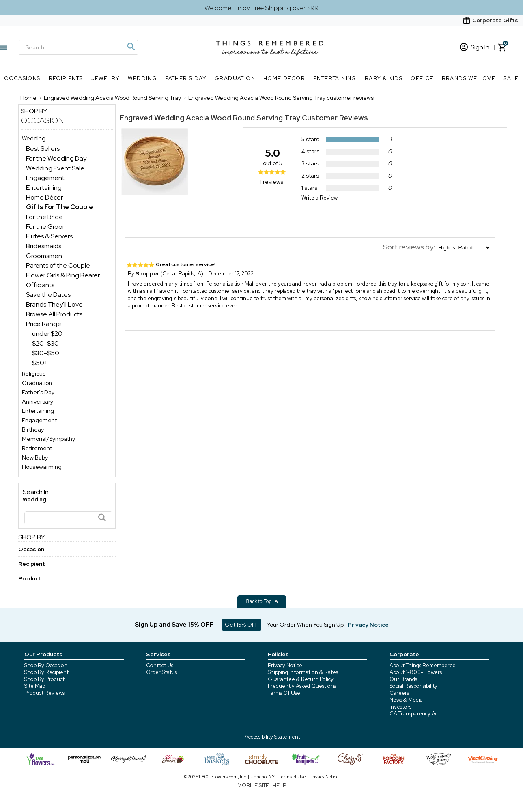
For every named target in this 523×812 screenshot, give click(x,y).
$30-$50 (46, 353)
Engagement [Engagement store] (39, 420)
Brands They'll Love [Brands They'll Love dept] (54, 304)
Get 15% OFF (242, 625)
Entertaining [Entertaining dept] (44, 188)
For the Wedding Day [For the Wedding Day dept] (56, 158)
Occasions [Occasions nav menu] (22, 78)
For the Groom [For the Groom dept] (47, 227)
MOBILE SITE (253, 785)
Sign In (475, 47)
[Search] (78, 47)
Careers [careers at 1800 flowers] (399, 693)
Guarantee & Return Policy (301, 679)
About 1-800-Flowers (416, 672)
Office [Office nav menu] (422, 78)
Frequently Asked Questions (302, 686)
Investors (400, 707)
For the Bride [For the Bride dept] (44, 217)
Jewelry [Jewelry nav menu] (106, 78)
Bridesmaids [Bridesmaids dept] (44, 246)
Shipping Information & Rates (303, 672)
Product (30, 578)
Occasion (42, 120)
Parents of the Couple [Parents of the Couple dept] (58, 265)
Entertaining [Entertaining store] (38, 411)
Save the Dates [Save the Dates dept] (48, 295)
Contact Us (160, 665)
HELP (279, 785)
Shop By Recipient (46, 672)
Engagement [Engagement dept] (45, 178)
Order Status (161, 672)
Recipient (32, 564)
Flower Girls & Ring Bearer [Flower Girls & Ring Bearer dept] (63, 275)
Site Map (35, 686)
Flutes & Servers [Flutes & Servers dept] (49, 236)
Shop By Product (44, 679)
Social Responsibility (413, 686)
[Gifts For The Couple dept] (59, 207)
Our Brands (403, 679)
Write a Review (320, 198)
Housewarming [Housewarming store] (42, 467)
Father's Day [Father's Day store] (38, 392)
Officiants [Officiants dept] (40, 285)
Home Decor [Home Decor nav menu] (284, 78)
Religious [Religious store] (34, 374)
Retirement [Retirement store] (37, 448)
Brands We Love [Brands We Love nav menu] (469, 78)
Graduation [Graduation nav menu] (235, 78)
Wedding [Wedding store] (34, 138)
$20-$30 (45, 343)
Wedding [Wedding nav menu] (142, 78)
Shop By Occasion (46, 665)
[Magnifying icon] (131, 47)
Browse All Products (54, 314)
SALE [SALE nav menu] (511, 78)
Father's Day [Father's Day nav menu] (186, 78)
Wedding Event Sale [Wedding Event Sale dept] (55, 168)
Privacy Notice (285, 665)
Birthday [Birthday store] (33, 430)
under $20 (47, 334)
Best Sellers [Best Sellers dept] (43, 149)
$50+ (40, 363)
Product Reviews (44, 693)
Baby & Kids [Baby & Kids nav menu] (384, 78)
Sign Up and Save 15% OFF (174, 625)
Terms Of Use (284, 693)
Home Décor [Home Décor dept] (44, 197)
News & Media (406, 700)
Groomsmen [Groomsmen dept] (44, 256)
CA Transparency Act (415, 714)
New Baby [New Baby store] (35, 458)
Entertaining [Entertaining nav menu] (335, 78)
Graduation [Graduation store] (37, 383)
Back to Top (263, 601)
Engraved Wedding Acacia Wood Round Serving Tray (210, 118)
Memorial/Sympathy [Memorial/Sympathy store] (48, 439)
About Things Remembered (423, 665)
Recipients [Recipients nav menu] (66, 78)
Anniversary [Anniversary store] (38, 402)
